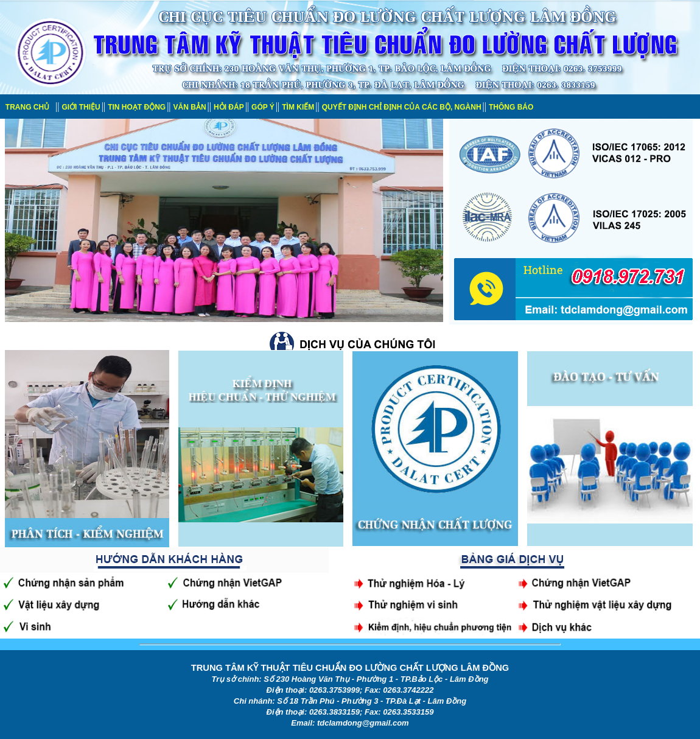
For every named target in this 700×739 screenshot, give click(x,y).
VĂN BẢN (190, 107)
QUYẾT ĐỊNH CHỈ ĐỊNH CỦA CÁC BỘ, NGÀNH (402, 107)
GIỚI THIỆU (81, 107)
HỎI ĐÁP (229, 107)
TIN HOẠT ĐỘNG (137, 107)
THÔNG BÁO (511, 107)
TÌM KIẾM (298, 107)
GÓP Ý (263, 107)
